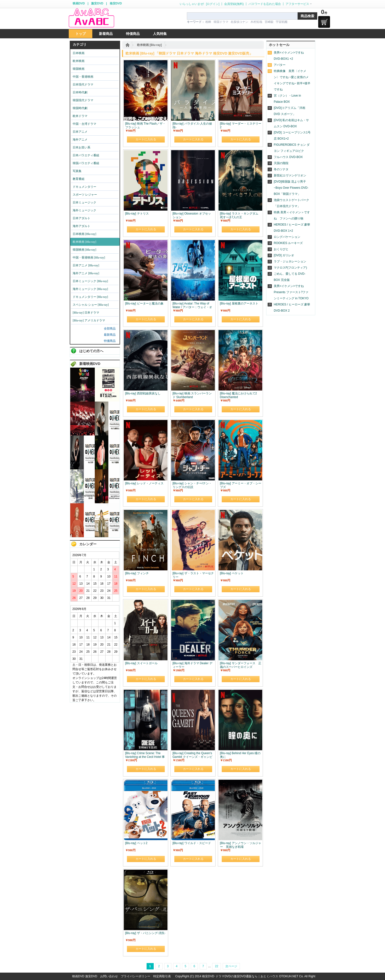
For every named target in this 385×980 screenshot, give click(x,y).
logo (91, 18)
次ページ (231, 966)
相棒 (208, 22)
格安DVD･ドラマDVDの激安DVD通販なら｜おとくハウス (241, 976)
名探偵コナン (239, 22)
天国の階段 (281, 163)
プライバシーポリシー (136, 976)
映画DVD (79, 3)
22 (216, 966)
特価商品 (110, 341)
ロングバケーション (287, 237)
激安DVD (97, 3)
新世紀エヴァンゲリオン (290, 175)
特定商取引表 (162, 976)
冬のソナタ (281, 169)
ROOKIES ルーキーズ (288, 243)
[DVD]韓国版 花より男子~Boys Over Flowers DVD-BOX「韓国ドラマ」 (291, 188)
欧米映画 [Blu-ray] (149, 45)
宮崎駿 (269, 22)
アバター (280, 65)
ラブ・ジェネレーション (290, 261)
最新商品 (110, 335)
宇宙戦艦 (282, 22)
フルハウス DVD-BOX (288, 157)
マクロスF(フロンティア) (290, 268)
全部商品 (110, 329)
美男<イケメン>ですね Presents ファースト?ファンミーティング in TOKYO (291, 292)
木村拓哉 (256, 22)
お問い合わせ (109, 976)
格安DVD (116, 3)
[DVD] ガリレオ (284, 255)
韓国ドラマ (221, 22)
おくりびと (281, 249)
